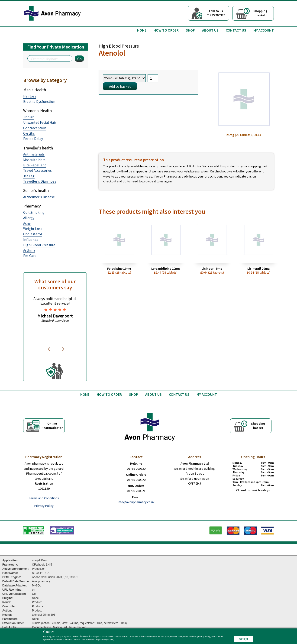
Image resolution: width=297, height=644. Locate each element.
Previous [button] (50, 349)
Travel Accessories (37, 170)
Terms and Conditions (44, 498)
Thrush (29, 117)
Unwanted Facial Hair (40, 122)
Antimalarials (34, 154)
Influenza (31, 240)
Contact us (236, 30)
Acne (27, 223)
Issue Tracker (77, 627)
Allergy (29, 218)
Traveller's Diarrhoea (40, 181)
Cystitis (29, 133)
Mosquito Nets (34, 160)
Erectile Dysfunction (39, 102)
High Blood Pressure (39, 245)
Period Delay (33, 139)
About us (210, 30)
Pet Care (30, 256)
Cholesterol (33, 234)
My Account (264, 30)
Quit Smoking (34, 212)
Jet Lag (29, 176)
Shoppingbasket (255, 13)
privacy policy (204, 636)
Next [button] (63, 349)
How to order (166, 30)
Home (142, 30)
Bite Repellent (35, 165)
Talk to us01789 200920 (216, 13)
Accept (243, 639)
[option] (55, 309)
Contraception (35, 128)
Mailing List (60, 627)
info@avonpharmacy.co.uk (136, 502)
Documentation (42, 627)
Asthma (29, 250)
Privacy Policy (44, 506)
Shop (190, 30)
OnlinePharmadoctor (52, 426)
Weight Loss (33, 229)
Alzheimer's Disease (39, 197)
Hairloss (30, 96)
